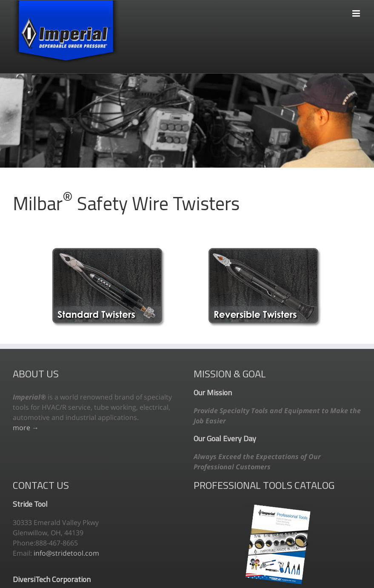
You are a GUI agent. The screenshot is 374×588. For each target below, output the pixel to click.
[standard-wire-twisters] (109, 251)
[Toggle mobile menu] (357, 9)
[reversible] (265, 251)
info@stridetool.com (66, 553)
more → (26, 428)
